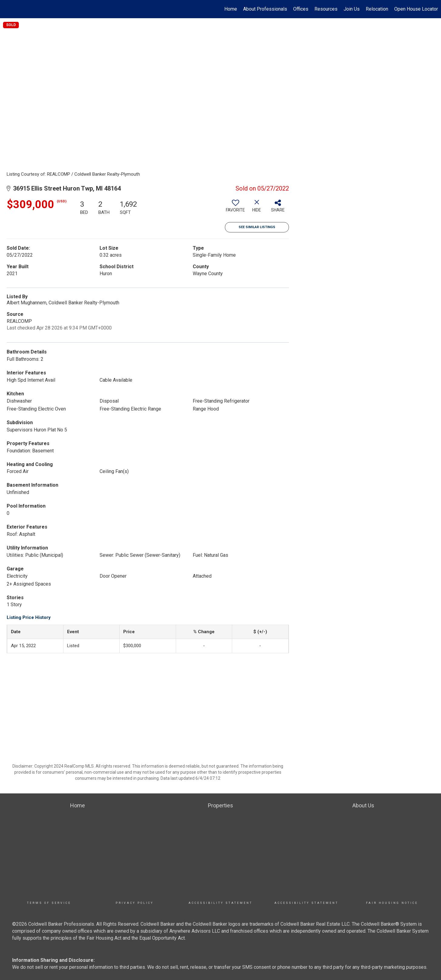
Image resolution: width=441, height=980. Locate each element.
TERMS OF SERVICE (49, 903)
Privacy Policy (135, 903)
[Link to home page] (8, 9)
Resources (326, 9)
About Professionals (265, 9)
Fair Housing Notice (392, 903)
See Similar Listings (257, 227)
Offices (301, 9)
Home (231, 9)
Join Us (352, 9)
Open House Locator (416, 9)
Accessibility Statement (220, 903)
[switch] (236, 208)
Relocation (377, 9)
